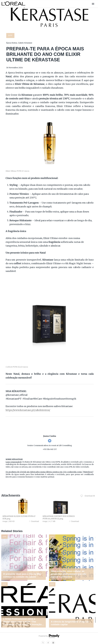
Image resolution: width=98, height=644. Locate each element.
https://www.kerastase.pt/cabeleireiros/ (28, 410)
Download (25, 521)
